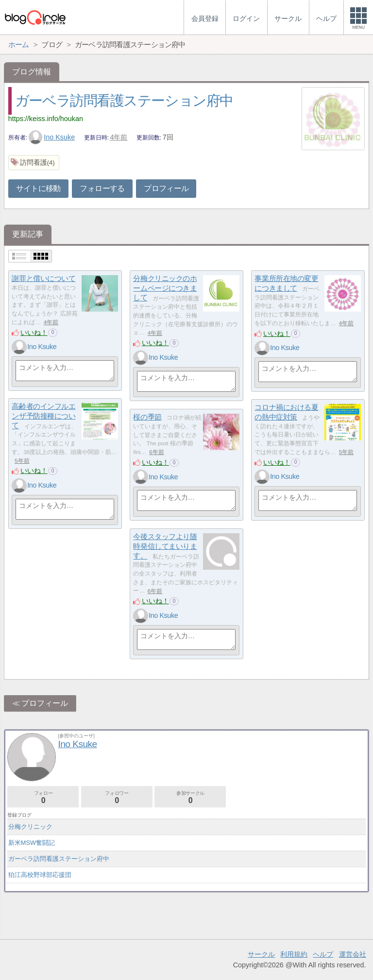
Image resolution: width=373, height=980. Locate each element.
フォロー (43, 797)
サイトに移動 (38, 188)
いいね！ (34, 332)
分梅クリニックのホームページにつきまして (165, 288)
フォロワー (117, 797)
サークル (261, 954)
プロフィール (166, 188)
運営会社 (353, 954)
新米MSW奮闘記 (32, 843)
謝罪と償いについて (43, 278)
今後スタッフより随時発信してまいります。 (165, 546)
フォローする (102, 188)
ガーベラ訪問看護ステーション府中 (124, 101)
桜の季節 (147, 417)
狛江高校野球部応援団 (40, 875)
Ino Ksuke (52, 137)
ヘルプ (323, 954)
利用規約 (294, 954)
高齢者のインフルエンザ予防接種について (43, 416)
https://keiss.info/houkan (46, 119)
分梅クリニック (30, 827)
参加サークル (190, 797)
